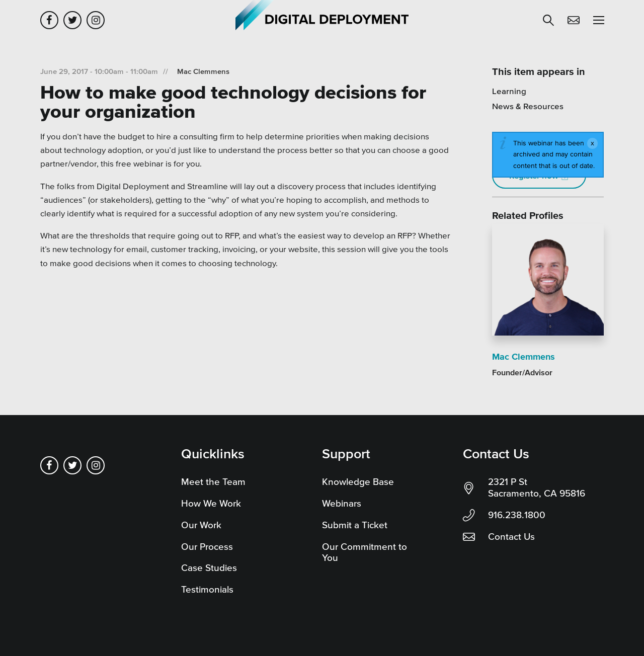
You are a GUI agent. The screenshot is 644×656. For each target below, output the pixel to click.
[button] (548, 20)
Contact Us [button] (574, 20)
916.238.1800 (517, 515)
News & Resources (528, 106)
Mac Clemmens (203, 71)
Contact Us (511, 537)
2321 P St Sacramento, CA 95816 (537, 487)
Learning (509, 91)
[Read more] (548, 282)
